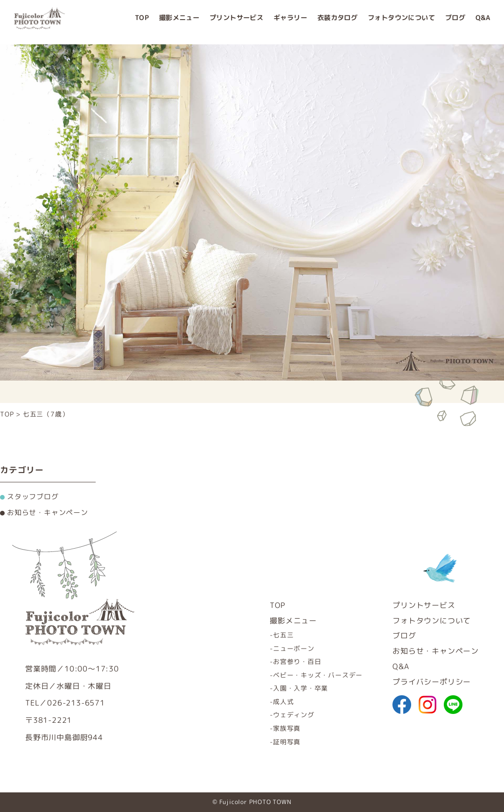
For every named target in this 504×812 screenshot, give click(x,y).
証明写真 (287, 742)
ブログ (455, 22)
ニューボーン (294, 648)
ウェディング (294, 715)
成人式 (283, 702)
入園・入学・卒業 (301, 688)
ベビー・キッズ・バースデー (318, 675)
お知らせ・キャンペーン (436, 651)
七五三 (283, 635)
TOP (142, 22)
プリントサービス (236, 22)
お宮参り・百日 (297, 661)
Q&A (483, 22)
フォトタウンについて (401, 22)
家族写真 (287, 728)
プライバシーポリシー (432, 682)
